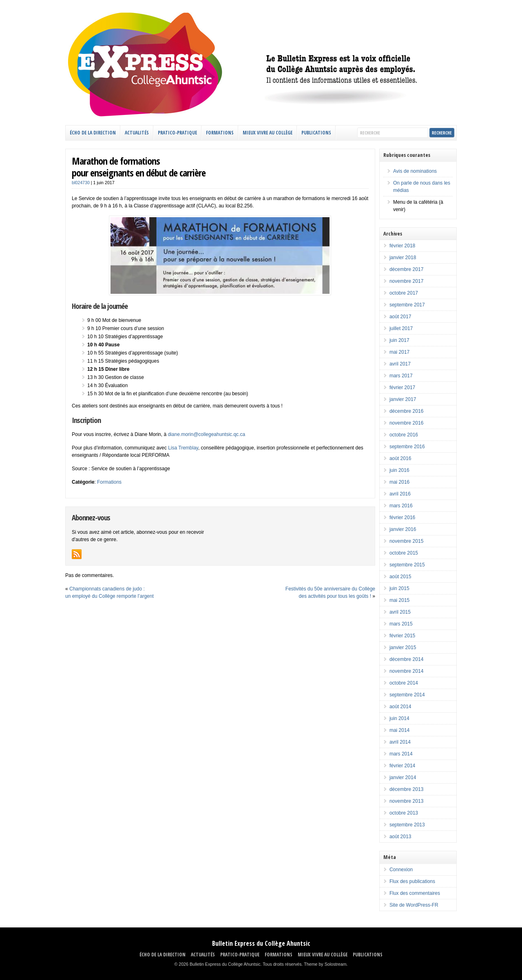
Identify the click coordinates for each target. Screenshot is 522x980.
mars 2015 (401, 624)
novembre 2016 (406, 423)
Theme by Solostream (325, 964)
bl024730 (81, 183)
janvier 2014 (403, 777)
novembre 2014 (406, 671)
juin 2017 (399, 340)
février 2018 (402, 246)
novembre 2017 (406, 281)
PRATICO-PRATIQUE (177, 133)
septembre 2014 (407, 695)
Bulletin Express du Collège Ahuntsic (261, 943)
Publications (316, 133)
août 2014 (400, 707)
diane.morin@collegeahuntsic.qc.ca (206, 434)
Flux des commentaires (415, 893)
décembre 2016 (406, 411)
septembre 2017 (407, 305)
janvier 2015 (403, 647)
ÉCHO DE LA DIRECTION (93, 133)
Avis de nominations (415, 171)
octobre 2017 (404, 293)
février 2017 (402, 388)
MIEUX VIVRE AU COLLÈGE (268, 133)
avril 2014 (400, 742)
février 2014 (402, 766)
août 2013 (400, 837)
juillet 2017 (401, 328)
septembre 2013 (407, 825)
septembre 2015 (407, 565)
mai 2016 (399, 482)
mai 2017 (399, 352)
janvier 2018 (403, 258)
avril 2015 (400, 612)
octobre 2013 (404, 813)
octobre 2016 (404, 435)
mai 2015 (399, 600)
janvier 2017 (403, 399)
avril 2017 (400, 364)
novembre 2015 (406, 541)
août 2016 (400, 458)
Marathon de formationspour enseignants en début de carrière (139, 167)
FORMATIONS (220, 133)
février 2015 (402, 636)
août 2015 (400, 577)
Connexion (401, 870)
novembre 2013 (406, 801)
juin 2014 (399, 718)
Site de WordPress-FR (414, 905)
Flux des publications (412, 881)
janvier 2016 (403, 529)
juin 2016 (399, 470)
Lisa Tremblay (183, 448)
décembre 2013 (406, 789)
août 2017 (400, 317)
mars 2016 (401, 506)
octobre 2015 (404, 553)
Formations (109, 482)
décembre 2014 (406, 659)
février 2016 (402, 518)
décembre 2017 (406, 269)
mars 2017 (401, 376)
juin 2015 (399, 588)
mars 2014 (401, 754)
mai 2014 (399, 730)
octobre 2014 (404, 683)
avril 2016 (400, 494)
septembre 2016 (407, 447)
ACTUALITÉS (137, 133)
